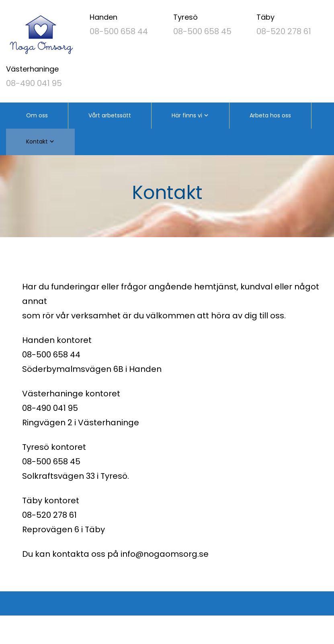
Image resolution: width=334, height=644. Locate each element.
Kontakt (37, 142)
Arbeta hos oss (270, 115)
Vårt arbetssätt (110, 115)
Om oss (37, 115)
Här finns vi (187, 115)
